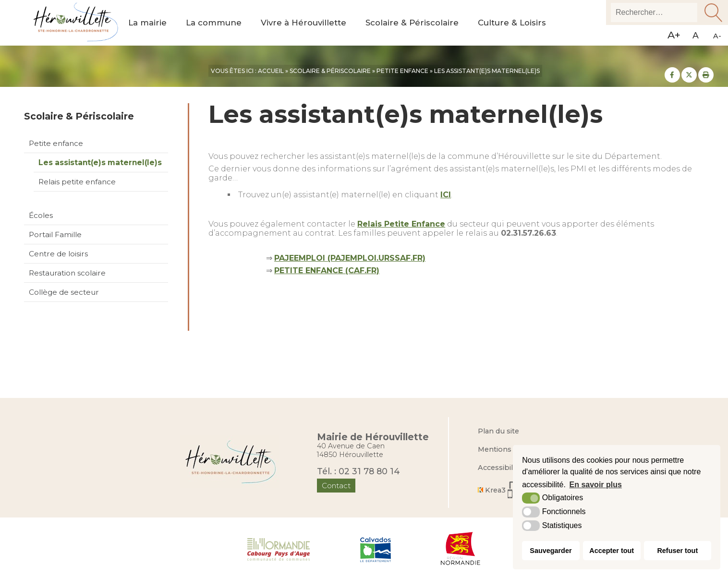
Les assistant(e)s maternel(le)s (100, 162)
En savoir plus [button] (596, 485)
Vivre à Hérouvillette (303, 23)
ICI (446, 195)
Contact (336, 486)
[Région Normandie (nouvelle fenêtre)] (461, 549)
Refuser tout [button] (677, 551)
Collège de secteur (64, 292)
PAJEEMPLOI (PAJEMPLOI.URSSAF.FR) (350, 258)
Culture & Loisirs (512, 23)
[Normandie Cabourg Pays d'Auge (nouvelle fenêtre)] (279, 549)
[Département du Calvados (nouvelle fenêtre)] (376, 549)
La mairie (147, 23)
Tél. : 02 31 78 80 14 (358, 471)
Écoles (41, 215)
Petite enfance (56, 143)
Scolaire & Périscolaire (412, 23)
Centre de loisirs (58, 254)
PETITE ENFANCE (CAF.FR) (327, 270)
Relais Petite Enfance (401, 224)
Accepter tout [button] (612, 551)
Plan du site (498, 431)
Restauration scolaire (67, 273)
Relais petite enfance (77, 182)
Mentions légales (508, 449)
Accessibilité (500, 468)
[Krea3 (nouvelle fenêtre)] (507, 490)
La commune (214, 23)
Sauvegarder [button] (551, 551)
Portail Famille (55, 234)
